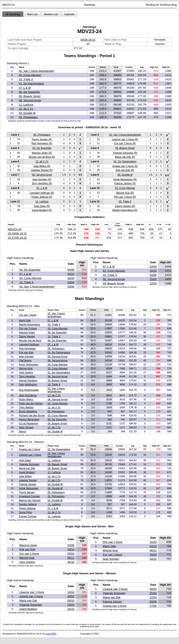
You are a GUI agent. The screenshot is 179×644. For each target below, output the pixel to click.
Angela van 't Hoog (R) (125, 166)
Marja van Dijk (27, 468)
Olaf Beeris (25, 361)
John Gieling (26, 373)
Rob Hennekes (27, 349)
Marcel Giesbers (28, 381)
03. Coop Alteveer (30, 75)
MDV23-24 (15, 229)
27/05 (153, 606)
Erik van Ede (26, 353)
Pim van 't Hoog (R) (125, 197)
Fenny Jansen (27, 492)
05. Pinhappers (28, 117)
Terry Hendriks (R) (42, 183)
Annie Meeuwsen (29, 488)
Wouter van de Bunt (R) (42, 157)
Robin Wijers (26, 399)
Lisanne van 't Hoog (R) (125, 139)
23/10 (71, 274)
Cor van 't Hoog (28, 315)
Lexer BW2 (51, 634)
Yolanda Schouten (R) (125, 153)
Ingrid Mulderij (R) (42, 210)
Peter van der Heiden (31, 404)
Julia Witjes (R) (42, 166)
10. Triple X (26, 79)
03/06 (71, 270)
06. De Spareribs (29, 92)
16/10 (71, 278)
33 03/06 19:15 (17, 233)
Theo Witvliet (26, 408)
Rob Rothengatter (29, 390)
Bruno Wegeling (28, 412)
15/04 (71, 592)
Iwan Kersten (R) (42, 179)
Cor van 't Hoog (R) (125, 143)
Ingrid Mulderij (27, 472)
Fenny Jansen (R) (42, 139)
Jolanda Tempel (28, 480)
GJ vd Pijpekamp (29, 424)
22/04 (153, 267)
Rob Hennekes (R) (42, 143)
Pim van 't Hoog (28, 329)
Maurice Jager (27, 333)
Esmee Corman (28, 516)
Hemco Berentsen (29, 420)
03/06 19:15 (88, 40)
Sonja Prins (25, 512)
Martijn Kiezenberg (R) (125, 210)
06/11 (71, 558)
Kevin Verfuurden (29, 365)
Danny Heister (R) (125, 206)
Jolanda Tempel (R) (42, 170)
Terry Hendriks (27, 377)
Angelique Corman (29, 496)
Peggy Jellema (27, 508)
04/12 (153, 559)
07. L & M (25, 88)
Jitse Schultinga (28, 395)
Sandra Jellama (28, 504)
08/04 (153, 589)
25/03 (153, 279)
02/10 (153, 546)
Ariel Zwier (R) (42, 206)
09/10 (71, 601)
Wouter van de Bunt (30, 341)
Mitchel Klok (26, 369)
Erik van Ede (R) (125, 170)
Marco (22, 432)
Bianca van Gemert (30, 500)
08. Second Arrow (30, 100)
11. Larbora (26, 105)
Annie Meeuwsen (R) (125, 179)
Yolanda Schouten (29, 464)
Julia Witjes (25, 476)
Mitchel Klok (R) (125, 193)
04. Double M (27, 113)
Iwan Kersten (26, 357)
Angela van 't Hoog (30, 449)
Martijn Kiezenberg (29, 325)
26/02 (71, 596)
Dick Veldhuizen (28, 385)
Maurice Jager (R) (42, 153)
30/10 (71, 562)
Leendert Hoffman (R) (42, 193)
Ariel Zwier (25, 460)
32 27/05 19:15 (17, 238)
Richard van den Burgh (32, 416)
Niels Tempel (26, 428)
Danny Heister (27, 337)
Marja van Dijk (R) (125, 157)
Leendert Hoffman (29, 345)
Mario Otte (25, 321)
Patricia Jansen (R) (125, 183)
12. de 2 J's (26, 109)
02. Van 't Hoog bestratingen (36, 71)
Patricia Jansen (28, 484)
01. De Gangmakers (31, 84)
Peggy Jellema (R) (42, 197)
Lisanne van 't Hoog (30, 455)
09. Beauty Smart (30, 96)
